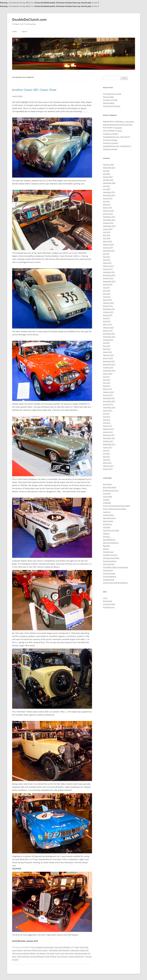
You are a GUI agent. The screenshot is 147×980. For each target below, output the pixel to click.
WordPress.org (109, 607)
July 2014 (106, 343)
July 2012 (106, 414)
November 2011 (109, 438)
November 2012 (109, 401)
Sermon (106, 549)
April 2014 (107, 349)
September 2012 (109, 407)
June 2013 (107, 380)
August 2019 (108, 198)
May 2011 (107, 457)
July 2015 (106, 318)
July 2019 (106, 201)
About (24, 32)
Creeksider (107, 503)
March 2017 (107, 263)
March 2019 (107, 208)
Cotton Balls (108, 497)
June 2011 (107, 453)
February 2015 (108, 327)
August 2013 (108, 374)
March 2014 (107, 352)
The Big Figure (108, 552)
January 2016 (108, 306)
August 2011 (108, 447)
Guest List (107, 512)
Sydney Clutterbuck (76, 956)
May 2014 (107, 346)
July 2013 (106, 377)
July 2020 (106, 186)
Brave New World (110, 487)
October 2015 (108, 312)
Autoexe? (119, 128)
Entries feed (107, 601)
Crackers (106, 500)
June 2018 (107, 232)
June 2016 (107, 291)
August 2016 (108, 284)
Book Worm (108, 484)
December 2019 (109, 192)
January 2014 (108, 358)
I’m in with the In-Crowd (112, 94)
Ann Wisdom (41, 953)
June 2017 (107, 257)
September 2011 (109, 444)
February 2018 (108, 244)
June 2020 (107, 189)
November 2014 (109, 337)
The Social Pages (109, 573)
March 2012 (107, 426)
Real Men (107, 546)
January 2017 (108, 269)
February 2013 (108, 392)
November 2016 (109, 275)
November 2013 (109, 364)
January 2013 (108, 395)
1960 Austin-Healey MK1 (80, 950)
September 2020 (109, 183)
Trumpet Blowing (110, 576)
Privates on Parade (110, 100)
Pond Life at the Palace (112, 106)
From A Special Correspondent (43, 947)
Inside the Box (108, 515)
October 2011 (108, 441)
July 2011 (106, 450)
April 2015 (107, 321)
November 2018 (109, 220)
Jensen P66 (69, 953)
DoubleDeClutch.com (29, 19)
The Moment (108, 570)
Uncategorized (108, 580)
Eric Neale (51, 953)
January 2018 (108, 247)
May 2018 (107, 235)
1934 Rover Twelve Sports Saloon (36, 950)
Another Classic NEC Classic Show (34, 90)
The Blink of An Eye (110, 555)
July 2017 (106, 254)
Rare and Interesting (63, 947)
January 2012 (108, 432)
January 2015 (108, 331)
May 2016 (107, 294)
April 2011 (107, 460)
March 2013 (107, 389)
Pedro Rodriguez (23, 956)
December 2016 (109, 272)
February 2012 (108, 429)
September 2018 (109, 226)
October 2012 (108, 404)
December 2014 (109, 334)
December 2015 (109, 309)
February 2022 (108, 164)
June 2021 (107, 174)
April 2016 (107, 297)
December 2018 (109, 217)
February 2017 (108, 266)
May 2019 (107, 204)
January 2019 (108, 214)
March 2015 (107, 324)
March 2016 (107, 300)
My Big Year (107, 524)
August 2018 (108, 229)
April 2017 (107, 260)
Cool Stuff (107, 493)
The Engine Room (110, 561)
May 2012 (107, 420)
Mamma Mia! (108, 521)
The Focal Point (109, 564)
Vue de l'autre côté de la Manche (115, 583)
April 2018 (107, 238)
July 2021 (106, 171)
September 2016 (109, 281)
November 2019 (109, 195)
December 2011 (109, 435)
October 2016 (108, 278)
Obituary (106, 533)
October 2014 (108, 340)
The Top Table (108, 97)
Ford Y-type (60, 953)
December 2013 (109, 361)
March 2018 (107, 241)
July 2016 (106, 287)
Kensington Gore (109, 518)
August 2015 (108, 315)
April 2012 (107, 423)
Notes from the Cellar (111, 530)
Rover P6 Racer (51, 956)
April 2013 (107, 386)
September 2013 (109, 370)
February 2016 (108, 303)
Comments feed (109, 604)
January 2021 (108, 177)
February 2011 (108, 466)
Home (14, 32)
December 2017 (109, 251)
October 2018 (108, 223)
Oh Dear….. (107, 537)
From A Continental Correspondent (116, 506)
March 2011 (107, 463)
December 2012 (109, 398)
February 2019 (108, 211)
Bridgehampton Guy (111, 490)
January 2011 (108, 469)
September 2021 (109, 168)
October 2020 (108, 180)
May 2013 (107, 383)
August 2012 (108, 410)
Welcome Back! (109, 103)
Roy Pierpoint (62, 956)
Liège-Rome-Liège (80, 953)
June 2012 (107, 417)
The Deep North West (111, 558)
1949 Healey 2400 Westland (59, 950)
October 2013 (108, 367)
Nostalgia (107, 527)
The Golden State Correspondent (116, 567)
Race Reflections (109, 540)
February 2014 (108, 355)
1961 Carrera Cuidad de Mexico (24, 953)
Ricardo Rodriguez (37, 956)
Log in (105, 598)
